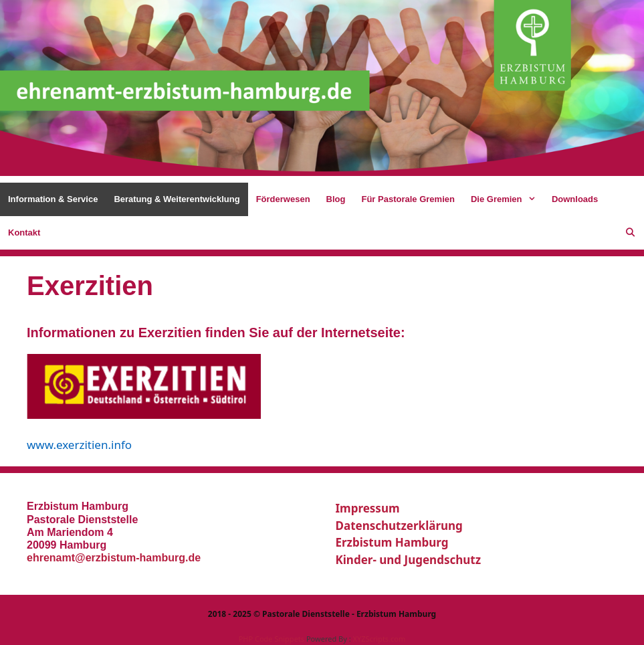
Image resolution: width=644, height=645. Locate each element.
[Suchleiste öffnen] (630, 233)
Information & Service (53, 199)
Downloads (575, 199)
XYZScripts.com (379, 639)
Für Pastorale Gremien (408, 199)
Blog (336, 199)
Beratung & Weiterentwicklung (177, 199)
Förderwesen (283, 199)
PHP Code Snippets (272, 639)
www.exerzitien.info (79, 445)
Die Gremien (507, 199)
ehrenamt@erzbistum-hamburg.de (114, 558)
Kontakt (24, 233)
